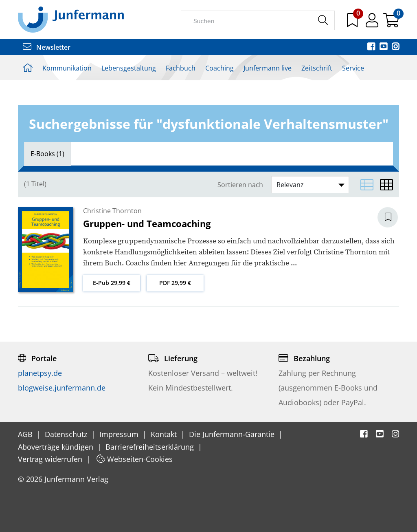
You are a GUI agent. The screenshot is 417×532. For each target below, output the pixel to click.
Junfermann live (268, 68)
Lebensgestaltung (129, 68)
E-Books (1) (47, 154)
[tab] (47, 154)
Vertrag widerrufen (51, 459)
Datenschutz (67, 434)
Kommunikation (67, 68)
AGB (26, 434)
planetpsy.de (40, 373)
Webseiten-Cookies (135, 459)
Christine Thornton (112, 211)
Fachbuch (181, 68)
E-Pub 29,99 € (112, 283)
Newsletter (47, 47)
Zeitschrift (317, 68)
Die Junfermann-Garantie (233, 434)
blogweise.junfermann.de (62, 388)
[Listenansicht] (367, 185)
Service (353, 68)
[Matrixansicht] (386, 185)
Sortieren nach (240, 185)
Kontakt (165, 434)
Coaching (219, 68)
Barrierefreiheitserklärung (151, 447)
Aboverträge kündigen (57, 447)
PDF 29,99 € (175, 283)
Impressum (120, 434)
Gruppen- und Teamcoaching (147, 223)
